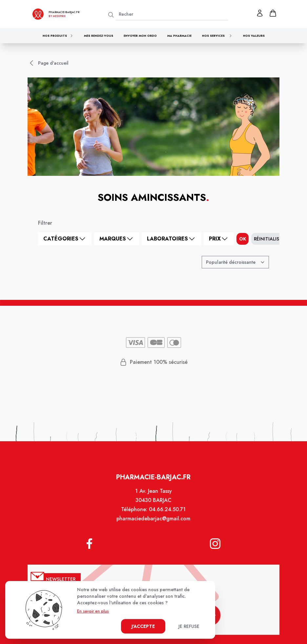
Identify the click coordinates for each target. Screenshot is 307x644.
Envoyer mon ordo (140, 36)
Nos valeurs (254, 36)
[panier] (273, 13)
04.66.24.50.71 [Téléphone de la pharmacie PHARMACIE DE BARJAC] (167, 515)
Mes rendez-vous (99, 36)
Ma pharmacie (179, 36)
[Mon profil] (260, 13)
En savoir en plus (93, 611)
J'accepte (143, 626)
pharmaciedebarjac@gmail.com (153, 524)
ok (243, 239)
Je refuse (189, 626)
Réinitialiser (269, 239)
